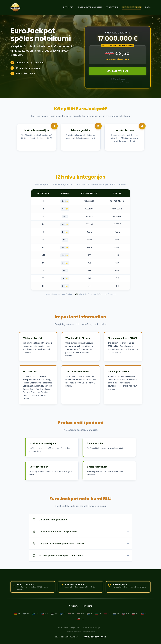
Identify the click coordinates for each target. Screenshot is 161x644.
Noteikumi (74, 606)
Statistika (112, 7)
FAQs (148, 7)
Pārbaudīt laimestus (90, 7)
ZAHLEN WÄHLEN (118, 71)
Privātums (88, 606)
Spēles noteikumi (132, 7)
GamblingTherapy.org (95, 637)
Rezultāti (69, 7)
